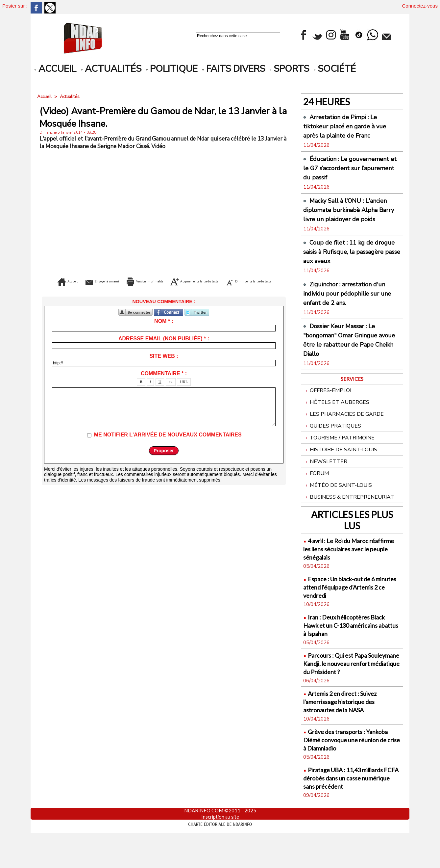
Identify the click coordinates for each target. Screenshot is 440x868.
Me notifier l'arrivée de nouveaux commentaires (168, 445)
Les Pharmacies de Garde (345, 434)
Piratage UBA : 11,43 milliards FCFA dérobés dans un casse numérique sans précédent (351, 811)
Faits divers (234, 69)
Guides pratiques (333, 447)
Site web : (164, 366)
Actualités (111, 69)
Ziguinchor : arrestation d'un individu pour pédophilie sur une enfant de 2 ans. (350, 312)
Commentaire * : (164, 383)
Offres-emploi (328, 409)
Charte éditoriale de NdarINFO (220, 857)
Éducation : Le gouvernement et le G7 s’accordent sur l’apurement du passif (352, 172)
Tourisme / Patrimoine (340, 459)
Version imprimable (174, 281)
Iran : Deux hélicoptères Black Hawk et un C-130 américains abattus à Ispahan (351, 650)
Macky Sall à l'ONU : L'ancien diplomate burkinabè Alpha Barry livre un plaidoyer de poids (352, 224)
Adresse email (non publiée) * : (164, 348)
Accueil (45, 97)
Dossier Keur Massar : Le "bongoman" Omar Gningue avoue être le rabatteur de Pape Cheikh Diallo (346, 358)
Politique (172, 69)
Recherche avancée (213, 43)
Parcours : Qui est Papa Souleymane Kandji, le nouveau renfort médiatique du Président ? (350, 692)
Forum (317, 497)
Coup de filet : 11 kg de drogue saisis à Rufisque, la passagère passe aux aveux (346, 270)
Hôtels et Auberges (337, 421)
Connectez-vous (420, 6)
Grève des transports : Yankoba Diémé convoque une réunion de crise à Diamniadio (349, 773)
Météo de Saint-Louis (339, 509)
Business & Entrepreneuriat (350, 522)
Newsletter (326, 484)
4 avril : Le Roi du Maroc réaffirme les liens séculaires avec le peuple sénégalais (347, 574)
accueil (55, 69)
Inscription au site (220, 850)
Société (335, 69)
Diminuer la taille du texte (174, 291)
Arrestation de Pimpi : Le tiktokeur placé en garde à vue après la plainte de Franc (351, 126)
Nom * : (164, 331)
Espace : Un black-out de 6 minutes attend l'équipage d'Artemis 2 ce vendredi (345, 612)
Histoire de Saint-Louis (342, 472)
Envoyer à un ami (107, 281)
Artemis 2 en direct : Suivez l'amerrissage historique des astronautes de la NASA (347, 735)
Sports (289, 69)
